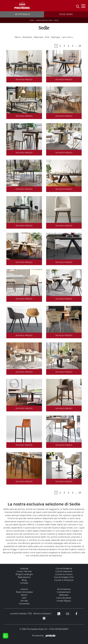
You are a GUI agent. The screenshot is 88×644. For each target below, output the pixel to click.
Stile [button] (47, 37)
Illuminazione (64, 589)
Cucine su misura (64, 574)
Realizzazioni (24, 577)
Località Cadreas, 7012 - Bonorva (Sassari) (31, 614)
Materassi (64, 595)
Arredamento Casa (44, 20)
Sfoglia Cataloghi (24, 574)
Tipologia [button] (55, 37)
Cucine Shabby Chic (64, 577)
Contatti (24, 583)
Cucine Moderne (64, 569)
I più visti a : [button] (68, 37)
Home (32, 20)
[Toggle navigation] (83, 6)
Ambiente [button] (27, 37)
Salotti (24, 595)
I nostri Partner (24, 571)
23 (80, 46)
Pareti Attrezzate (24, 592)
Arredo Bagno (64, 601)
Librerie (24, 589)
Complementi (64, 592)
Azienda (24, 569)
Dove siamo (66, 14)
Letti (24, 598)
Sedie (56, 20)
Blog (24, 580)
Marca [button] (18, 37)
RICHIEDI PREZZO (24, 79)
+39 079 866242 (22, 14)
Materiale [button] (38, 37)
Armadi (24, 601)
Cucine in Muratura (64, 580)
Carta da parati (64, 598)
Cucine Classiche (64, 571)
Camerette (24, 604)
